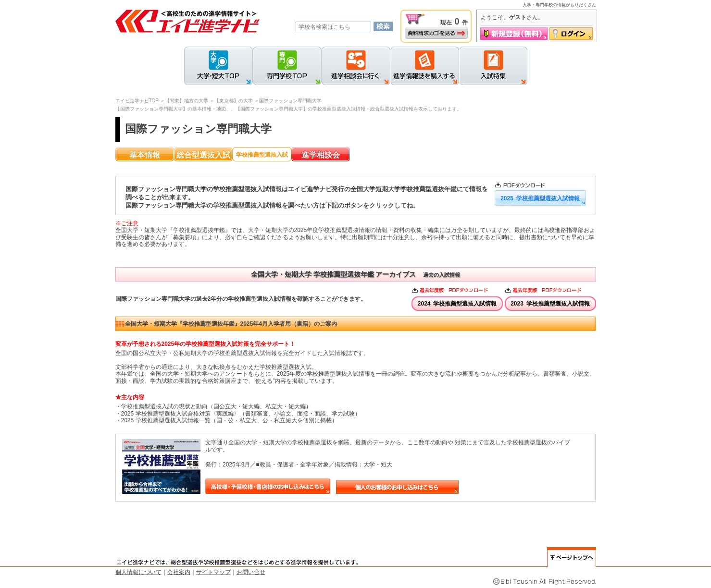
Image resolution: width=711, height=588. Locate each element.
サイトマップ (213, 572)
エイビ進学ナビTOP (137, 101)
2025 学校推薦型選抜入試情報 (540, 198)
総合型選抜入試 (203, 155)
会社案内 (179, 572)
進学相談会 (321, 155)
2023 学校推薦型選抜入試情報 (550, 304)
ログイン (571, 34)
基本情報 (145, 155)
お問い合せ (251, 572)
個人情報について (138, 572)
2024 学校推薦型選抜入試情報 (457, 304)
